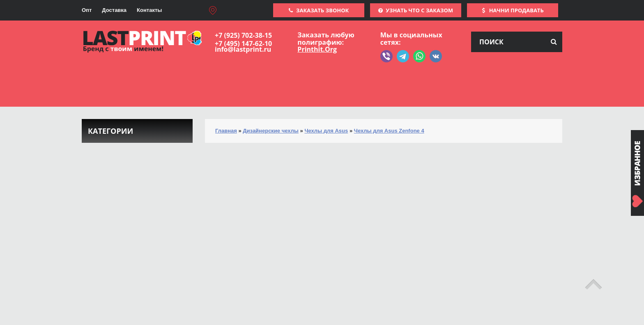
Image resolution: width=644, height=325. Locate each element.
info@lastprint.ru (243, 49)
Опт (87, 10)
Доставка (114, 10)
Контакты (149, 10)
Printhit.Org (317, 49)
